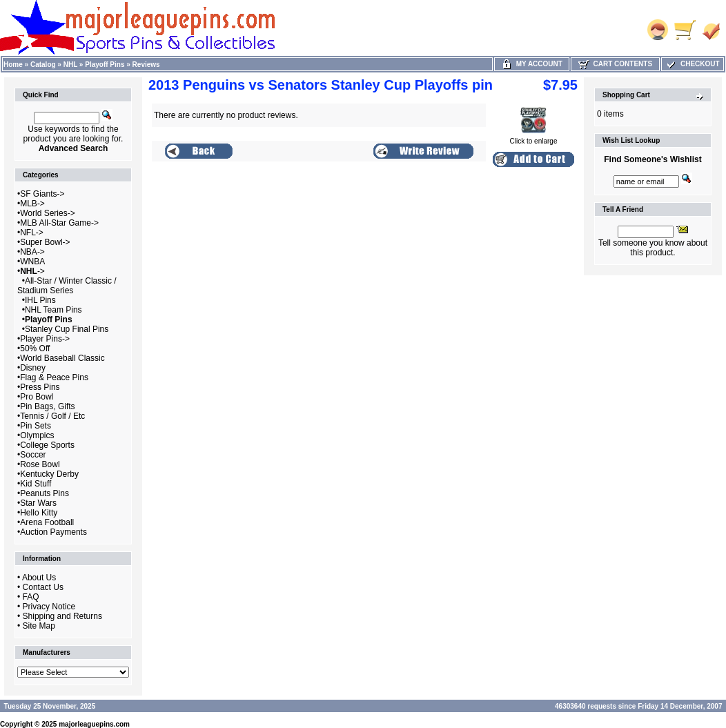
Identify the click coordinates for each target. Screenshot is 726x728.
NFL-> (32, 233)
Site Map (39, 626)
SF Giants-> (42, 194)
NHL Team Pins (53, 310)
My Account (532, 64)
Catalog (43, 65)
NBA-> (32, 252)
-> (32, 271)
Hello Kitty (39, 513)
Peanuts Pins (45, 493)
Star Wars (38, 503)
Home (13, 65)
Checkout (692, 64)
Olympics (37, 435)
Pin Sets (36, 426)
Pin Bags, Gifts (47, 406)
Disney (33, 368)
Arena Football (47, 522)
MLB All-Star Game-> (59, 223)
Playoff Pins (105, 65)
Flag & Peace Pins (54, 377)
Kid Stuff (36, 484)
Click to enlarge (534, 138)
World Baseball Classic (62, 358)
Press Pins (40, 387)
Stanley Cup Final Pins (67, 329)
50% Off (35, 348)
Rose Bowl (40, 464)
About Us (39, 578)
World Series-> (47, 213)
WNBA (32, 262)
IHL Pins (40, 300)
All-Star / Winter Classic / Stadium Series (67, 286)
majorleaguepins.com (94, 724)
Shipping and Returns (62, 616)
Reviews (146, 65)
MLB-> (32, 204)
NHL (70, 65)
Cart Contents (615, 64)
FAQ (31, 597)
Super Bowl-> (45, 242)
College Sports (47, 445)
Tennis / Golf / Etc (52, 416)
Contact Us (43, 587)
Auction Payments (53, 532)
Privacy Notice (49, 607)
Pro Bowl (37, 397)
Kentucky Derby (49, 474)
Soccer (33, 455)
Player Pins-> (45, 339)
